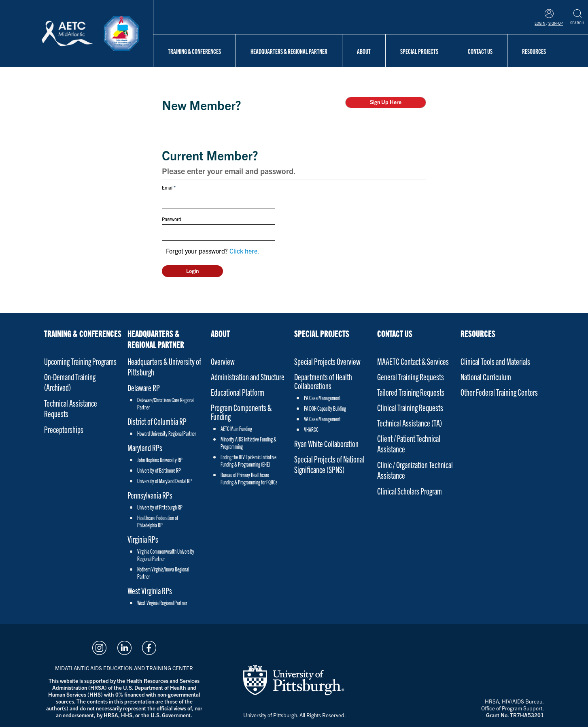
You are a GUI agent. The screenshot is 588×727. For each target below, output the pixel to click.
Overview (223, 361)
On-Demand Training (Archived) (70, 382)
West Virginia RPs (150, 590)
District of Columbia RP (157, 421)
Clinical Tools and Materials (495, 361)
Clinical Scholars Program (410, 491)
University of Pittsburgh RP (160, 507)
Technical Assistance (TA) (410, 423)
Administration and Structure (248, 376)
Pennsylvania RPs (150, 495)
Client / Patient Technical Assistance (409, 443)
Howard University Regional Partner (167, 433)
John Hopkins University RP (160, 460)
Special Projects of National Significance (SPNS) (329, 464)
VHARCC (311, 429)
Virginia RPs (143, 539)
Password (172, 219)
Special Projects (419, 51)
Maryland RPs (145, 447)
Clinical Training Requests (410, 407)
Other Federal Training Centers (499, 392)
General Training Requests (411, 376)
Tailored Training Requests (411, 392)
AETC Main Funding (236, 429)
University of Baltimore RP (159, 470)
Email (168, 187)
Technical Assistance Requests (71, 408)
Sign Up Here (386, 102)
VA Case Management (322, 419)
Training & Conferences (194, 51)
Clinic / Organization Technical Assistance (415, 470)
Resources (534, 51)
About (364, 51)
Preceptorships (64, 429)
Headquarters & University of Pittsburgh (164, 366)
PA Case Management (322, 398)
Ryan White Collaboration (326, 443)
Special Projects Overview (327, 361)
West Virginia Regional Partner (162, 603)
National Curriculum (486, 376)
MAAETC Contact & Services (413, 361)
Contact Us (480, 51)
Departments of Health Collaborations (323, 381)
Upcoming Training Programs (80, 361)
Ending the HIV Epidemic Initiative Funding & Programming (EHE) (248, 461)
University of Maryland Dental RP (165, 481)
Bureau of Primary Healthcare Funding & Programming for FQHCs (249, 478)
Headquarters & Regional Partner (289, 51)
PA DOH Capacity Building (325, 408)
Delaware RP (144, 387)
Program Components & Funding (241, 412)
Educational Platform (238, 392)
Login (540, 23)
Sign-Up (556, 23)
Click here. (244, 251)
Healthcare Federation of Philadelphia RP (158, 521)
